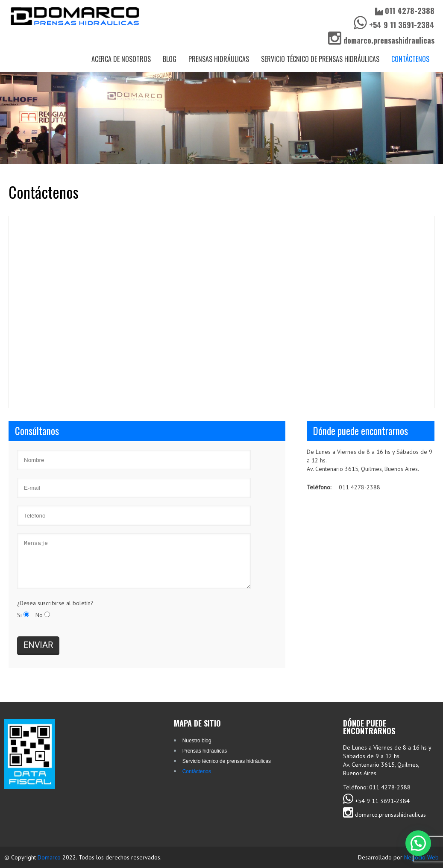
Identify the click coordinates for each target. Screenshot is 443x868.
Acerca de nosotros (121, 59)
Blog (170, 59)
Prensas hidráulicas (219, 59)
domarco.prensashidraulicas (381, 40)
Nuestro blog (197, 741)
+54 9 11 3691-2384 (394, 25)
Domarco (50, 857)
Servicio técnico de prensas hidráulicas (320, 59)
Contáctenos (410, 59)
